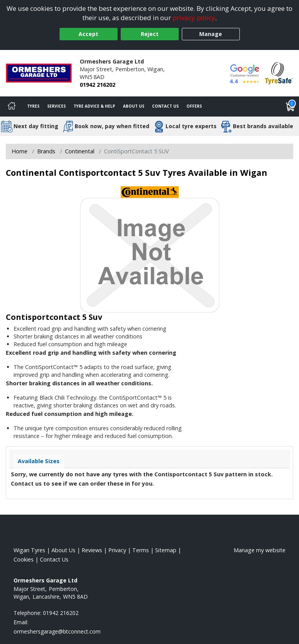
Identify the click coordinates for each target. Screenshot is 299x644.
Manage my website (260, 550)
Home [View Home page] (20, 151)
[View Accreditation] (279, 73)
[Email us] (57, 631)
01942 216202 (97, 85)
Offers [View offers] (194, 106)
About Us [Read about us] (63, 550)
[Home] (12, 106)
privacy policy (194, 18)
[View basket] (290, 106)
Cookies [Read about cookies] (24, 559)
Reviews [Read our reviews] (92, 550)
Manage (211, 34)
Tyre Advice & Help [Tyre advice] (94, 106)
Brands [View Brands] (46, 151)
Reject (150, 34)
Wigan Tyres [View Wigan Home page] (29, 550)
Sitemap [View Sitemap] (166, 550)
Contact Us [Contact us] (165, 106)
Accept (88, 34)
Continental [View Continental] (80, 151)
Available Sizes (39, 461)
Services (56, 106)
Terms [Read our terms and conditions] (141, 550)
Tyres (33, 106)
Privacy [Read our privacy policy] (117, 550)
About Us (134, 106)
